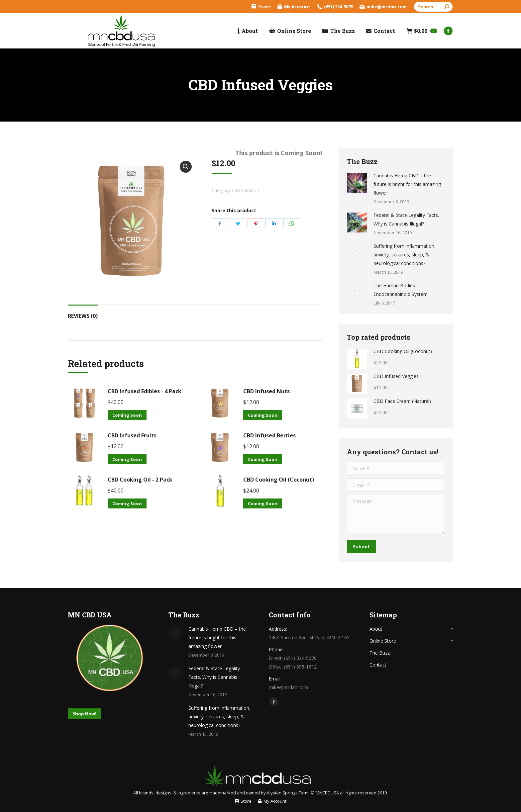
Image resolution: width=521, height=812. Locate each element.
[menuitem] (261, 7)
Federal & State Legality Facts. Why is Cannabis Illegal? (406, 219)
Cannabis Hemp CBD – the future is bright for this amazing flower (407, 184)
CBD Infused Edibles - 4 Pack (145, 391)
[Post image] (357, 183)
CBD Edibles (244, 190)
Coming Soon (127, 415)
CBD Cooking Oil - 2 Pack (140, 480)
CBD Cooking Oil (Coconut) (279, 480)
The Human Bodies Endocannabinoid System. (401, 290)
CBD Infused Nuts (266, 391)
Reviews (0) (83, 316)
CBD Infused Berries (269, 435)
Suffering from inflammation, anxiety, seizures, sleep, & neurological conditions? (405, 255)
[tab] (83, 313)
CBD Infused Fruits (132, 435)
